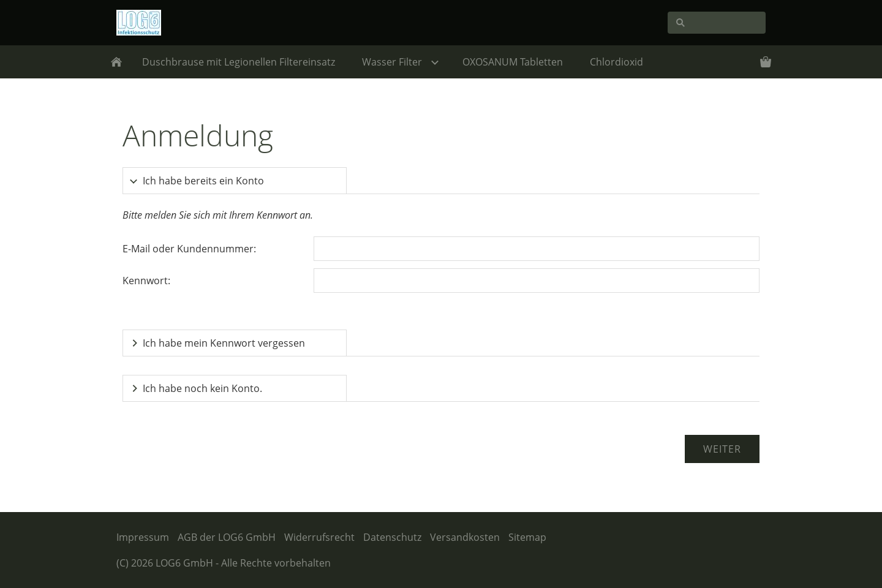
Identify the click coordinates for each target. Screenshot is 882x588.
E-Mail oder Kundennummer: (189, 249)
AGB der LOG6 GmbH (227, 537)
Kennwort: (146, 281)
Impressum (143, 537)
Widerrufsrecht (319, 537)
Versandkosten (465, 537)
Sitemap (527, 537)
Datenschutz (392, 537)
